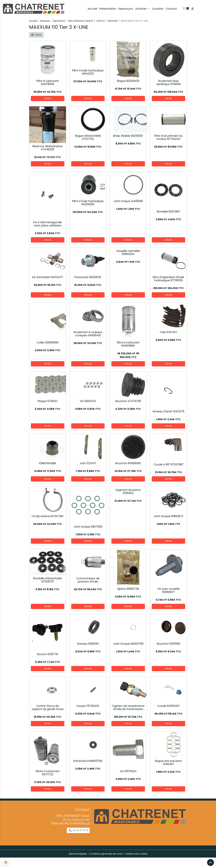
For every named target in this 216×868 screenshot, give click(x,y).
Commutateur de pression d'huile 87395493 (88, 580)
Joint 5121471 (88, 463)
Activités (141, 9)
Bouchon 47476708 (128, 401)
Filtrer (36, 35)
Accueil (92, 9)
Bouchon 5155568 (168, 644)
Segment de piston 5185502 (128, 492)
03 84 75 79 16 (78, 830)
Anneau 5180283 (88, 644)
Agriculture (59, 21)
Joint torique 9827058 (88, 527)
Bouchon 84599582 (128, 463)
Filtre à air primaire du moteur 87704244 (168, 137)
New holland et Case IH (81, 21)
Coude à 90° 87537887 (168, 465)
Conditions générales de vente (106, 854)
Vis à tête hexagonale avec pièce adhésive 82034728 (48, 224)
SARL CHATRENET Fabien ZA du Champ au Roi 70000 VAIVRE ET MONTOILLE (70, 820)
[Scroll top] (210, 862)
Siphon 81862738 (128, 589)
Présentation (108, 9)
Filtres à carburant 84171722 (48, 773)
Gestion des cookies (137, 854)
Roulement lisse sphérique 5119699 (168, 83)
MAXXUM (113, 21)
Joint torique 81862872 (168, 516)
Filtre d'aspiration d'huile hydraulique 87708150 (168, 279)
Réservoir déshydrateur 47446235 (48, 148)
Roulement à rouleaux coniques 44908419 (88, 334)
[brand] (34, 9)
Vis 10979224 (128, 771)
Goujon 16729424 (88, 706)
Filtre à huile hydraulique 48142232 (88, 72)
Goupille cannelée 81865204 (128, 253)
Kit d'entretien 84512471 (48, 277)
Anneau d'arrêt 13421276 (168, 411)
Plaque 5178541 (48, 401)
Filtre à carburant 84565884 (128, 344)
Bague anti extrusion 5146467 (168, 763)
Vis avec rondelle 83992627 (168, 590)
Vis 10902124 (88, 401)
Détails (48, 98)
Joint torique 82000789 (128, 644)
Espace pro (126, 9)
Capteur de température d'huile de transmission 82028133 (128, 707)
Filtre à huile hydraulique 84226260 (88, 203)
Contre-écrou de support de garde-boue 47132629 (48, 707)
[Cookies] (6, 862)
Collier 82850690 (48, 343)
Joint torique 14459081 (128, 201)
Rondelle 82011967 (168, 212)
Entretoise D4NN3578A (88, 761)
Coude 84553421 (168, 706)
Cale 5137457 (168, 332)
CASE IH (100, 21)
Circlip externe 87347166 (48, 516)
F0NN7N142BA (48, 463)
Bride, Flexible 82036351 (128, 136)
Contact (171, 9)
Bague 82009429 (128, 81)
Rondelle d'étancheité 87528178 (48, 580)
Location (158, 9)
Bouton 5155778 (48, 654)
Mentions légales (78, 854)
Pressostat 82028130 (88, 277)
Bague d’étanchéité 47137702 (88, 137)
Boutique (45, 21)
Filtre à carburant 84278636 (48, 83)
